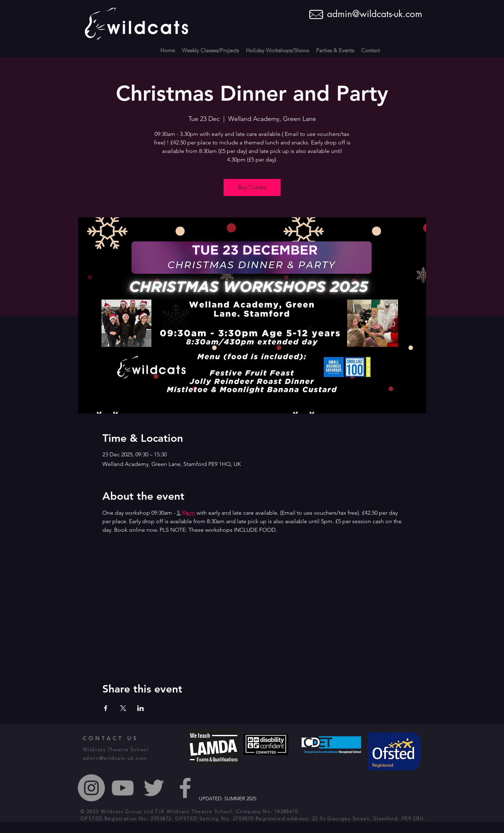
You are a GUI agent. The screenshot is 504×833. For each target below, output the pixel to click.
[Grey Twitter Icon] (154, 788)
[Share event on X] (123, 708)
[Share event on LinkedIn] (141, 708)
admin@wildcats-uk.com (375, 14)
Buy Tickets (252, 187)
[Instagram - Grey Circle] (91, 788)
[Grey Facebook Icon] (185, 788)
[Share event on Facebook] (106, 708)
